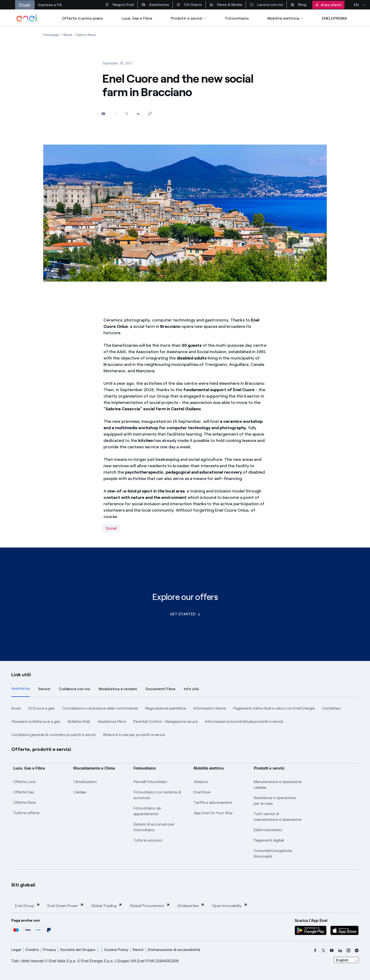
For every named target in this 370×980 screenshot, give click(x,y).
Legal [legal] (16, 950)
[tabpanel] (185, 722)
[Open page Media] (68, 35)
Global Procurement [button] (150, 905)
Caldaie (80, 792)
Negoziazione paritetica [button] (166, 708)
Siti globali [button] (23, 885)
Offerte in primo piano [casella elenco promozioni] (82, 18)
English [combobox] (342, 960)
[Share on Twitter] (127, 113)
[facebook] (315, 950)
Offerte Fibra (24, 802)
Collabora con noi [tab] (75, 689)
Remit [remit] (138, 950)
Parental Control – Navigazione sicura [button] (165, 721)
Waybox (201, 782)
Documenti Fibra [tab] (160, 689)
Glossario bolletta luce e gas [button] (36, 721)
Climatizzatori (85, 782)
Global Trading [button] (107, 905)
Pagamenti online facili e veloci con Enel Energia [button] (274, 708)
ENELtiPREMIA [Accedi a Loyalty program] (335, 18)
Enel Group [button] (28, 905)
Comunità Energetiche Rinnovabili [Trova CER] (273, 854)
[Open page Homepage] (51, 35)
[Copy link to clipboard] (150, 113)
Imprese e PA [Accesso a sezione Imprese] (50, 5)
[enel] (27, 18)
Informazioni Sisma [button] (210, 708)
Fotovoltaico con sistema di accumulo (157, 795)
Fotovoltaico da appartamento (147, 811)
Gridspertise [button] (191, 905)
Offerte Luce (24, 782)
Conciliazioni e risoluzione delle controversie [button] (100, 708)
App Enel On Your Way (213, 813)
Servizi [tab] (44, 689)
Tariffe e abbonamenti (213, 802)
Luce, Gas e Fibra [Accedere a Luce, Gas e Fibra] (137, 18)
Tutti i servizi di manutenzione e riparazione (278, 817)
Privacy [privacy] (50, 950)
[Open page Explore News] (86, 35)
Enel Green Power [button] (66, 905)
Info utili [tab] (191, 689)
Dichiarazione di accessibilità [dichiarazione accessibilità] (174, 950)
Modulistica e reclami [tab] (118, 689)
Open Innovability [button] (230, 905)
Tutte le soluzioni (148, 840)
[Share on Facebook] (115, 113)
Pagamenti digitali (269, 840)
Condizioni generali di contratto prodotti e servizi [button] (54, 735)
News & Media (226, 5)
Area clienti (328, 5)
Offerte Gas (24, 792)
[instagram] (348, 950)
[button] (103, 113)
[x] (323, 950)
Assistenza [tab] (21, 688)
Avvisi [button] (16, 708)
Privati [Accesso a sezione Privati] (25, 5)
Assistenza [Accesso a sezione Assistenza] (155, 5)
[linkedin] (340, 950)
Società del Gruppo (78, 950)
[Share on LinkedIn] (138, 113)
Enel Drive (202, 792)
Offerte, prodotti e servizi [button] (41, 749)
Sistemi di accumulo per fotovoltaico (154, 827)
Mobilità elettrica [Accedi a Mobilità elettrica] (285, 18)
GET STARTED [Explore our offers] (185, 614)
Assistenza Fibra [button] (112, 721)
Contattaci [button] (331, 708)
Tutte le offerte (26, 813)
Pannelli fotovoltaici (150, 782)
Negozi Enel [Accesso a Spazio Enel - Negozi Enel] (120, 5)
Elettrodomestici (268, 830)
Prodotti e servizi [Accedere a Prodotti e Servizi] (189, 18)
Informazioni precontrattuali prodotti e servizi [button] (244, 721)
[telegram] (357, 950)
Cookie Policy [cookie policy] (116, 950)
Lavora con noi (266, 5)
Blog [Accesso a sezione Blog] (298, 5)
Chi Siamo (189, 5)
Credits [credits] (32, 950)
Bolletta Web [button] (79, 721)
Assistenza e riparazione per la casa (275, 801)
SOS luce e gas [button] (41, 708)
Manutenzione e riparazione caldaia (278, 785)
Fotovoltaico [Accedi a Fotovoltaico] (237, 18)
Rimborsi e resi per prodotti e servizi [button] (134, 735)
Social (111, 528)
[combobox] (346, 960)
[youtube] (332, 950)
